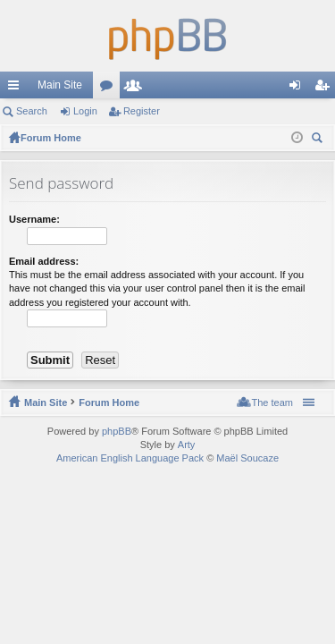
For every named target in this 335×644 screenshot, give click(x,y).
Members (137, 89)
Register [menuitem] (326, 89)
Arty (187, 445)
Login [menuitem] (299, 89)
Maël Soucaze (247, 458)
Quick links (17, 89)
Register (142, 111)
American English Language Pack (130, 458)
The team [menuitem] (272, 402)
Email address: (44, 261)
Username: (34, 219)
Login (85, 111)
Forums (110, 89)
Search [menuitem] (319, 140)
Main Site (60, 85)
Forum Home (109, 402)
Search (32, 111)
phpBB (117, 431)
